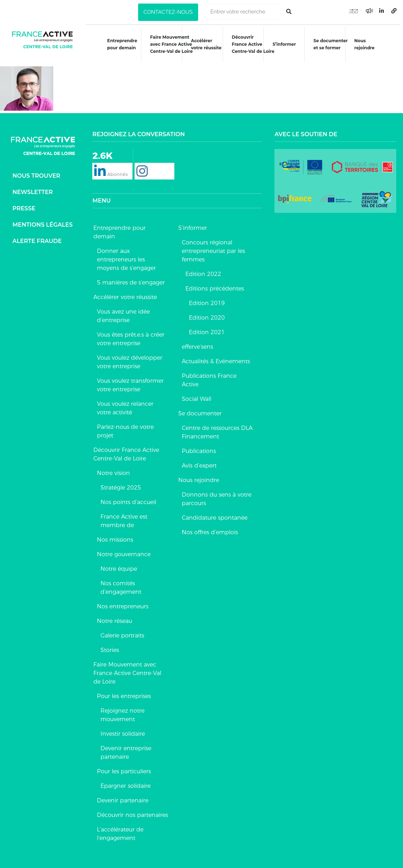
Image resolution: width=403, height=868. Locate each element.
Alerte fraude (37, 236)
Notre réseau (115, 617)
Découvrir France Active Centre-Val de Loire (126, 450)
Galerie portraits (122, 631)
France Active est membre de (124, 517)
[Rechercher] (289, 12)
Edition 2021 (207, 328)
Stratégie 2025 (121, 483)
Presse (24, 204)
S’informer (285, 44)
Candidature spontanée (215, 513)
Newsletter (33, 187)
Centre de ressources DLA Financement (217, 428)
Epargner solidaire (126, 782)
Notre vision (113, 469)
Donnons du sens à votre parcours (217, 495)
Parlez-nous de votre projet (125, 427)
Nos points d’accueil (128, 498)
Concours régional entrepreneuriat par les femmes (213, 247)
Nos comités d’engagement (121, 583)
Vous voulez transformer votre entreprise (130, 381)
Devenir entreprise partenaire (126, 748)
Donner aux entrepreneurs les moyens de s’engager (126, 255)
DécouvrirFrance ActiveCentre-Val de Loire (254, 44)
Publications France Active (209, 376)
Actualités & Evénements (216, 357)
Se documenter (200, 409)
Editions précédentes (215, 284)
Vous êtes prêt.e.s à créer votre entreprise (131, 335)
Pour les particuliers (124, 767)
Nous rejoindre (367, 44)
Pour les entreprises (124, 692)
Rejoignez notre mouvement (122, 711)
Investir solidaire (123, 729)
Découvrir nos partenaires (132, 811)
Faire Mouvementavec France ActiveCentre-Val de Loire (170, 44)
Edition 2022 (203, 270)
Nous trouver (36, 171)
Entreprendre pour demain (120, 44)
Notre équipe (119, 565)
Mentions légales (43, 220)
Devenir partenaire (123, 796)
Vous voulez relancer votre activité (125, 404)
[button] (168, 12)
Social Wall (197, 395)
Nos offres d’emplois (210, 528)
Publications (199, 447)
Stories (110, 646)
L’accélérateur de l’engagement (120, 830)
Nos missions (115, 535)
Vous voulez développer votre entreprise (130, 358)
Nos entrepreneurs (123, 602)
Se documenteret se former (332, 44)
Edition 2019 (207, 299)
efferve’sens (197, 342)
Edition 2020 (207, 313)
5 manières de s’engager (131, 278)
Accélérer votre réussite (206, 44)
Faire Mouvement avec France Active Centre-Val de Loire (127, 669)
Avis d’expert (199, 461)
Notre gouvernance (124, 550)
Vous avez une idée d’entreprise (123, 312)
